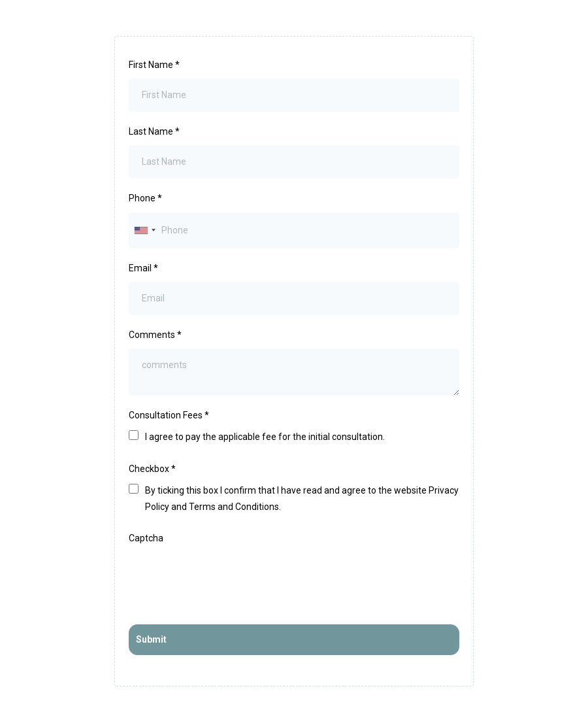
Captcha (146, 538)
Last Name (154, 131)
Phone (145, 198)
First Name (154, 65)
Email (143, 268)
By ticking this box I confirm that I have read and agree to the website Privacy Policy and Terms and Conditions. (302, 499)
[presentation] (228, 577)
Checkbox (152, 469)
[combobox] (144, 230)
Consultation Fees (169, 415)
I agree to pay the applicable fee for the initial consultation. (265, 437)
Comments (155, 335)
